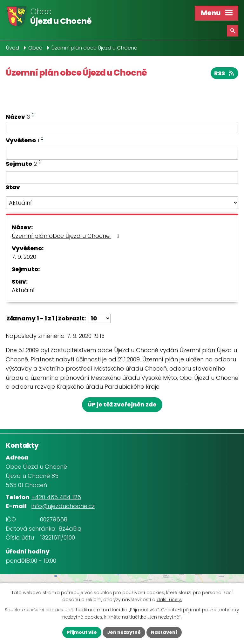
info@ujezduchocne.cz (63, 506)
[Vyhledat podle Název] (122, 128)
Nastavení (164, 632)
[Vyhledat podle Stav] (122, 203)
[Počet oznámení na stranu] (99, 318)
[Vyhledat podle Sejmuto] (122, 178)
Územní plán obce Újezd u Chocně (67, 236)
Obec (35, 48)
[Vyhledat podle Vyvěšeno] (122, 153)
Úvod (13, 48)
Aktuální (23, 290)
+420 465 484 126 (56, 497)
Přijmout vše (82, 632)
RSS (225, 73)
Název (18, 117)
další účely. (169, 600)
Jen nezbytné (124, 632)
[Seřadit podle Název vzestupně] (33, 114)
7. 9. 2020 (24, 257)
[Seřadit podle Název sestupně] (33, 116)
